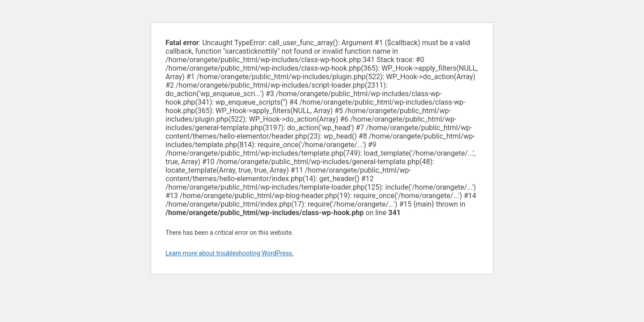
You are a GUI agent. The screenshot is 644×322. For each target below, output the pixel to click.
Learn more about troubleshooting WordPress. (230, 253)
